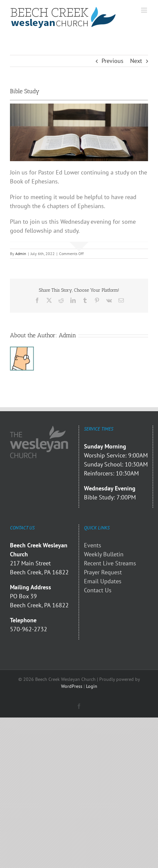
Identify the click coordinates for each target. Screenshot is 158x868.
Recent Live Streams (110, 563)
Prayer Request (103, 572)
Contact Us (98, 590)
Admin (21, 254)
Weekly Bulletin (104, 554)
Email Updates (103, 581)
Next (136, 61)
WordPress (72, 686)
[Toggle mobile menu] (145, 10)
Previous (113, 61)
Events (93, 545)
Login (92, 686)
